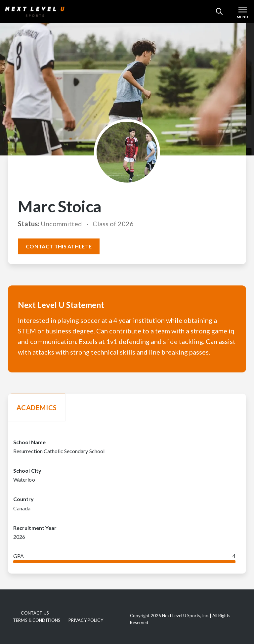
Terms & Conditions (37, 620)
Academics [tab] (37, 408)
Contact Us (35, 613)
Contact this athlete (59, 246)
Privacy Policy (86, 620)
